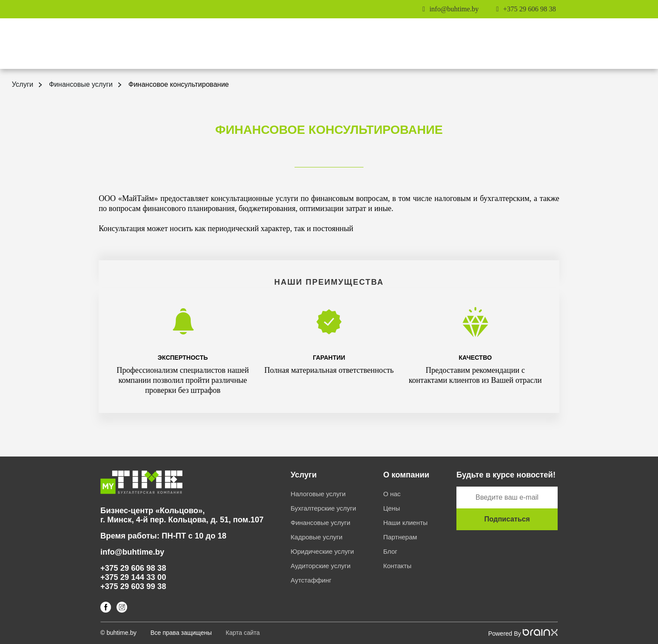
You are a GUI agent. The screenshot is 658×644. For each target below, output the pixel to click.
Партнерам (400, 537)
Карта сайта (243, 633)
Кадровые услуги (317, 537)
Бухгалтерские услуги (323, 508)
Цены (392, 508)
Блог (390, 551)
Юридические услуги (322, 551)
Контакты (397, 566)
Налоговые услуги (318, 494)
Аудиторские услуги (320, 566)
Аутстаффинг (311, 580)
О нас (392, 494)
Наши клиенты (405, 523)
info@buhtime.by (454, 9)
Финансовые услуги (81, 84)
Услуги (22, 84)
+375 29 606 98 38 (529, 9)
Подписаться (507, 519)
